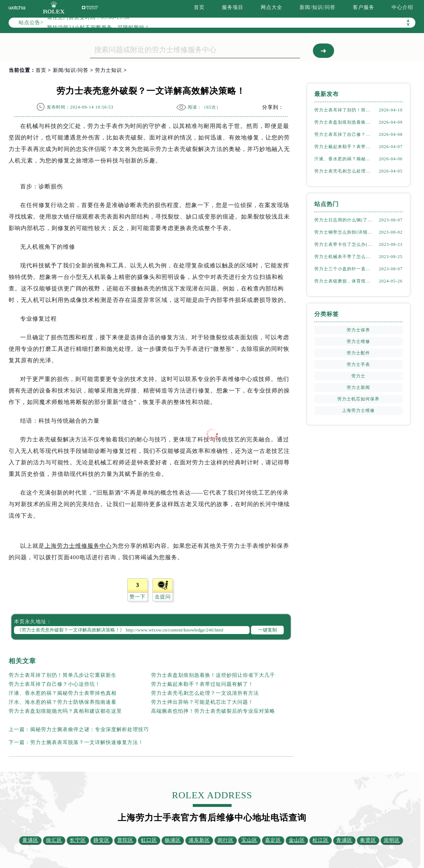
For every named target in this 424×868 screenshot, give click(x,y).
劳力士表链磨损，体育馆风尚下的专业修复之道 (344, 281)
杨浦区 (173, 840)
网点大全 (272, 7)
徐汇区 (54, 840)
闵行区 (226, 840)
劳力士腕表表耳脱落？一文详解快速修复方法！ (87, 742)
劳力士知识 (108, 70)
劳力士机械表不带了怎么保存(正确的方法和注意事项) (344, 257)
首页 (199, 7)
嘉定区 (273, 840)
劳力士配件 (358, 353)
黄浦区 (30, 840)
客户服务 (364, 7)
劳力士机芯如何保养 (358, 399)
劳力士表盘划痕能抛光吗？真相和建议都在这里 (65, 711)
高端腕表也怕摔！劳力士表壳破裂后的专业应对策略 (213, 711)
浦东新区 (199, 840)
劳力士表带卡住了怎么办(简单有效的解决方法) (344, 244)
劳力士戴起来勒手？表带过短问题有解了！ (202, 684)
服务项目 (233, 7)
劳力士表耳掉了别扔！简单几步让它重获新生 (63, 675)
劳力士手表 (358, 364)
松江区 (321, 840)
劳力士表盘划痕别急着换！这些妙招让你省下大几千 (213, 675)
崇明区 (392, 840)
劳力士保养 (358, 330)
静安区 (102, 840)
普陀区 (125, 840)
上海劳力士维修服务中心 (78, 546)
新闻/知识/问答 (318, 7)
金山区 (297, 840)
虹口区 (149, 840)
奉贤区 (368, 840)
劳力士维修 (358, 341)
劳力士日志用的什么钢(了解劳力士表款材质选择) (344, 220)
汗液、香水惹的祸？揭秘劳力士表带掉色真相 (63, 693)
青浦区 (344, 840)
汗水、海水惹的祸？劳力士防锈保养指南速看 (63, 702)
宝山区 (249, 840)
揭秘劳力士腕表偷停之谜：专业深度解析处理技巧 (90, 729)
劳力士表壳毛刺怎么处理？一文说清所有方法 (205, 693)
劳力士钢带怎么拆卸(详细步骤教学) (344, 232)
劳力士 (358, 376)
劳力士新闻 (358, 387)
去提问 (163, 597)
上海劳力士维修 (358, 410)
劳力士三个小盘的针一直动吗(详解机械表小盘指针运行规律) (344, 269)
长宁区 (78, 840)
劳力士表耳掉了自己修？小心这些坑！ (54, 684)
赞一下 (138, 597)
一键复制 (268, 630)
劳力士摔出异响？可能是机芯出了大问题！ (202, 702)
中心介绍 (402, 7)
